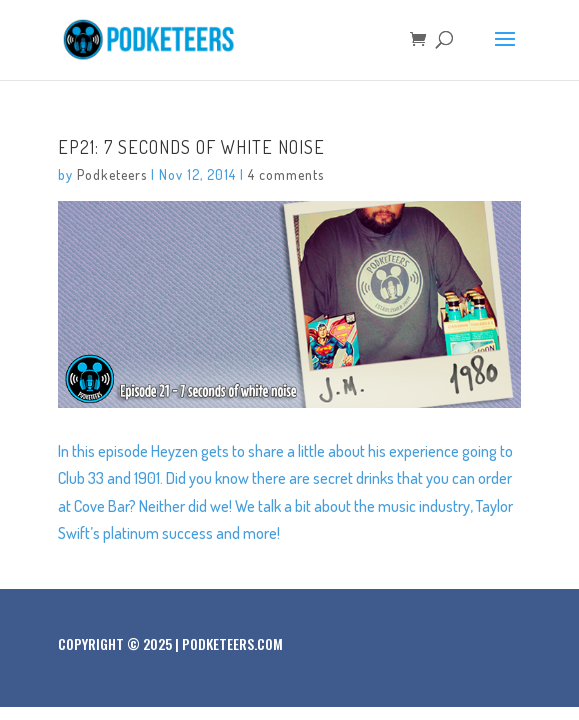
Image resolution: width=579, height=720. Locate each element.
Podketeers (112, 174)
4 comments (286, 174)
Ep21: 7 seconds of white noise (191, 147)
